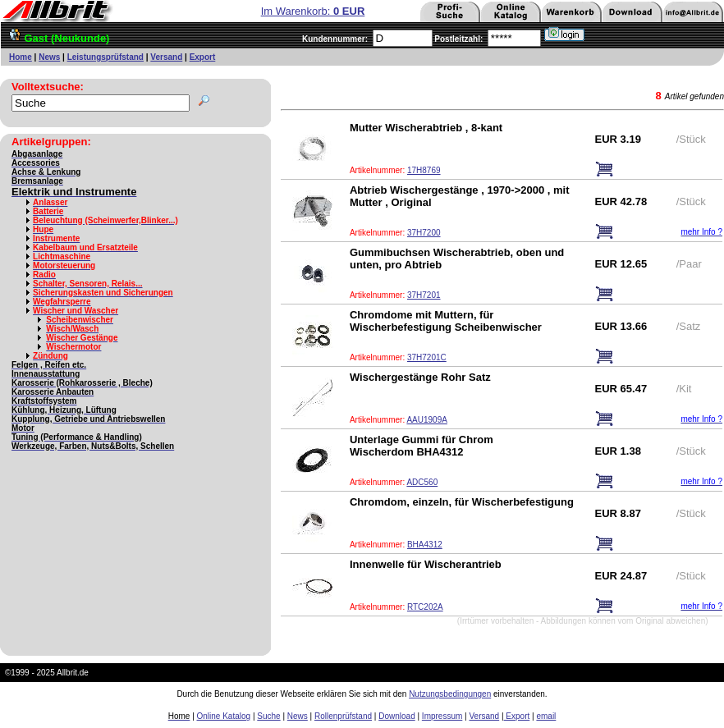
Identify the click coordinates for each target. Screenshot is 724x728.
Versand (166, 57)
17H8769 (424, 170)
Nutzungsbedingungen (450, 694)
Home (21, 57)
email (546, 716)
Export (203, 57)
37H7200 (424, 233)
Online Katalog (224, 716)
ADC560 (422, 482)
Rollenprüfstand (343, 716)
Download (396, 716)
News (49, 57)
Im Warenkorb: (313, 11)
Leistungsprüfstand (105, 57)
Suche (268, 716)
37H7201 (424, 295)
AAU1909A (426, 420)
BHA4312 (425, 545)
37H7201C (427, 357)
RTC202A (425, 607)
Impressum (442, 716)
